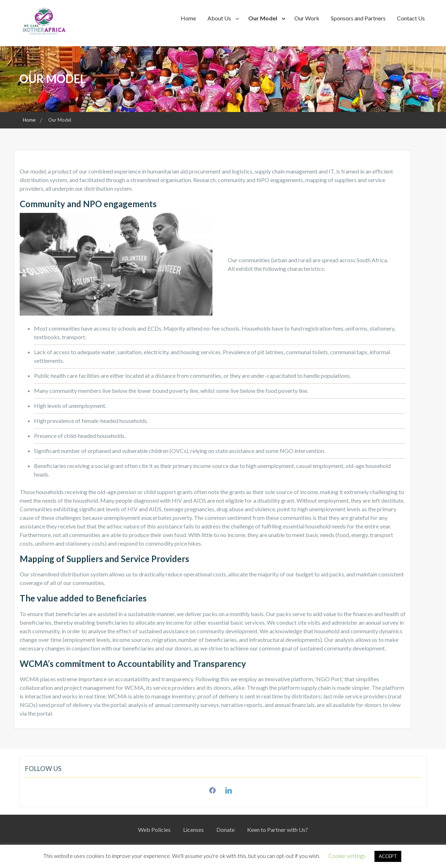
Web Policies (154, 830)
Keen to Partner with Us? (278, 830)
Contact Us (411, 18)
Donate (226, 830)
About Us (219, 18)
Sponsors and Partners (358, 18)
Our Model (263, 18)
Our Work (307, 18)
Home (188, 18)
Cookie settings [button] (347, 856)
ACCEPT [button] (388, 856)
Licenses (193, 830)
